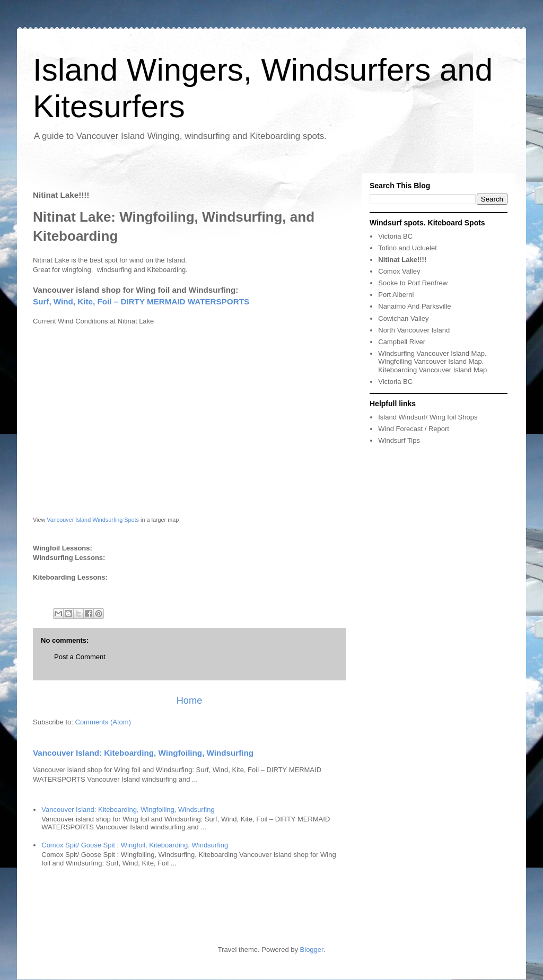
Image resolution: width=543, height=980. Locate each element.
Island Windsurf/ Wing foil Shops (428, 417)
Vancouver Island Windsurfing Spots (93, 520)
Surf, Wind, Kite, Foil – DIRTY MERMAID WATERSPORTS (141, 301)
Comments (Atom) (103, 722)
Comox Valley (399, 271)
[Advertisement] (495, 606)
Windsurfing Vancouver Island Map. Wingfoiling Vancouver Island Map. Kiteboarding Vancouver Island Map (432, 362)
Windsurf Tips (399, 440)
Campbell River (402, 342)
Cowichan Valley (403, 318)
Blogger (312, 950)
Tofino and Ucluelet (408, 248)
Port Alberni (396, 295)
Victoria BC (395, 236)
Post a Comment (80, 657)
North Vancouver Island (414, 330)
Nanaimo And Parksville (414, 306)
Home (190, 701)
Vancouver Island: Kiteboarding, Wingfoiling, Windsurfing (143, 753)
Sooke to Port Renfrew (413, 283)
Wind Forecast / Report (414, 429)
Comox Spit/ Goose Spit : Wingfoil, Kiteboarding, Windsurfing (135, 845)
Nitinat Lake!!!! (402, 260)
